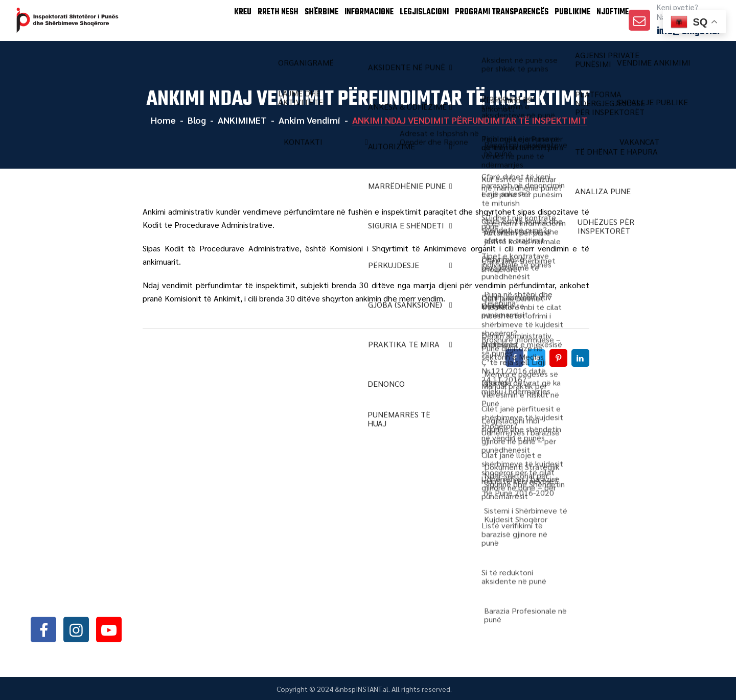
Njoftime (607, 20)
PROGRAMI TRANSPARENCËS (482, 20)
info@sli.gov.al (93, 602)
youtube (109, 629)
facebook (43, 629)
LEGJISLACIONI (399, 20)
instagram (76, 629)
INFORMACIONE (337, 20)
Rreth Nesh (231, 20)
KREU (188, 20)
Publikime (558, 20)
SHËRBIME (282, 20)
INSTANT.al (372, 689)
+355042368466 (91, 575)
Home (162, 120)
